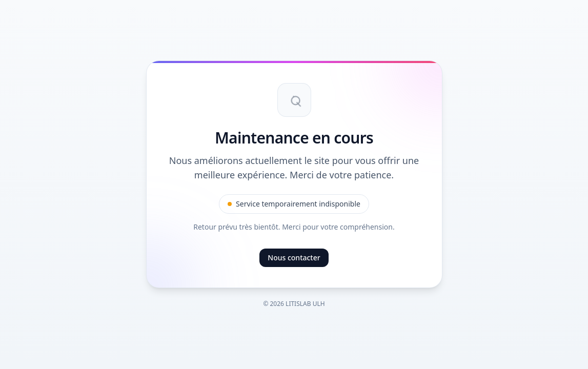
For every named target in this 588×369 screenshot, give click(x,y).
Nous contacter (294, 258)
